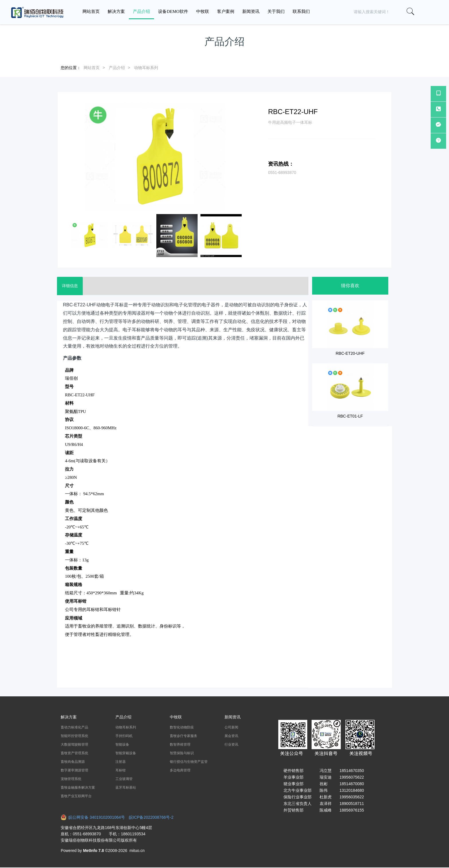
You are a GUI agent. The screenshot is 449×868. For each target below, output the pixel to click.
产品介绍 (117, 68)
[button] (430, 12)
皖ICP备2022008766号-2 (151, 817)
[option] (155, 157)
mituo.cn (137, 851)
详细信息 (71, 286)
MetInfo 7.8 (93, 851)
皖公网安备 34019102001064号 (95, 817)
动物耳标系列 (146, 68)
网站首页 (91, 11)
